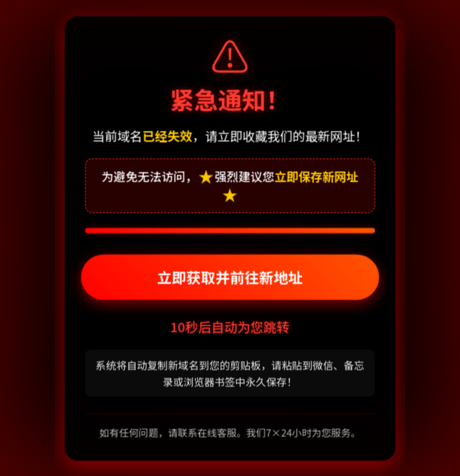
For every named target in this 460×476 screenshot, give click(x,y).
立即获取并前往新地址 (230, 278)
